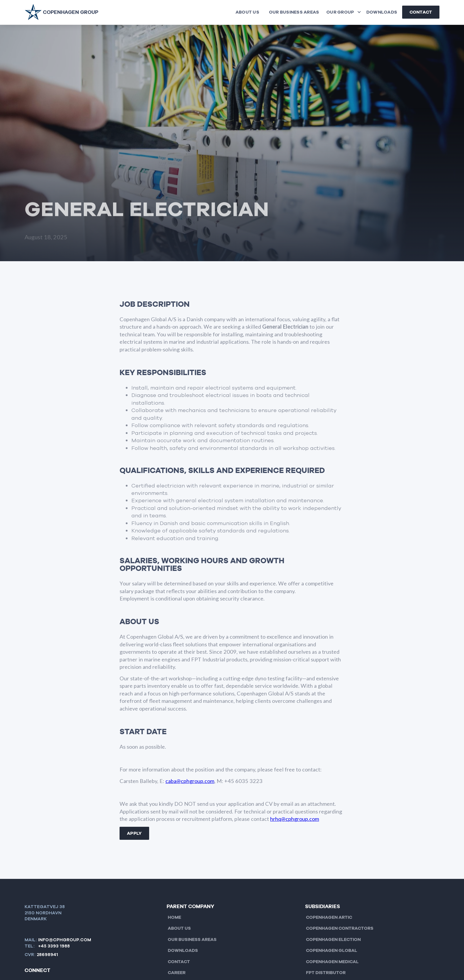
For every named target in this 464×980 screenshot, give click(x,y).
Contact (421, 12)
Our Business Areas (294, 12)
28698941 (47, 955)
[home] (61, 12)
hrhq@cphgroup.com (295, 819)
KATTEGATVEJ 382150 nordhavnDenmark (45, 913)
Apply (134, 833)
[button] (343, 12)
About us (247, 12)
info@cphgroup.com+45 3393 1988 (65, 943)
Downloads (382, 12)
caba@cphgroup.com (190, 781)
